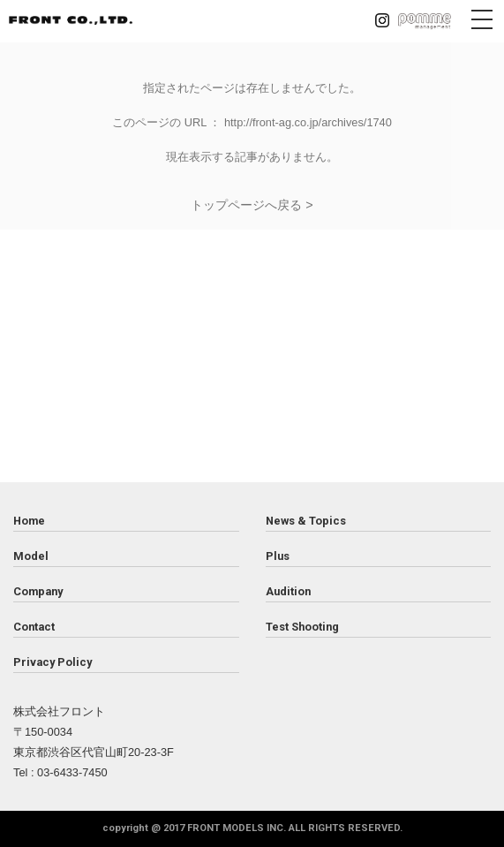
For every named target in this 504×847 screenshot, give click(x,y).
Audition (288, 591)
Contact (34, 627)
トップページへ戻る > (252, 205)
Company (38, 591)
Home (29, 521)
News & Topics (306, 521)
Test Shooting (302, 627)
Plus (278, 556)
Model (31, 556)
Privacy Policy (53, 662)
